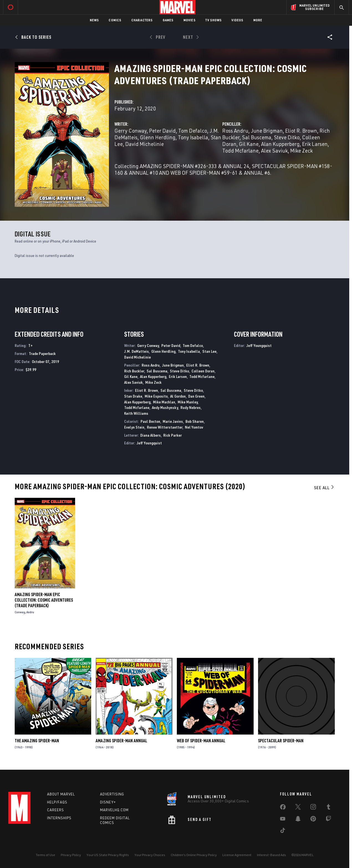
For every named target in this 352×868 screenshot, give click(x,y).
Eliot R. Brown (301, 131)
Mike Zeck (301, 150)
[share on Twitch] (328, 820)
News (94, 20)
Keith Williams (136, 413)
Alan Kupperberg (280, 144)
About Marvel (61, 794)
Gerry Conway (131, 131)
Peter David (162, 131)
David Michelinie (145, 144)
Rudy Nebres (191, 407)
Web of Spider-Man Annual (201, 741)
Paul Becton (150, 421)
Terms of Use (45, 855)
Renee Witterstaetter (165, 427)
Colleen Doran (203, 371)
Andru (30, 612)
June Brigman (267, 131)
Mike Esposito (156, 396)
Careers (56, 810)
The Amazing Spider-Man (37, 741)
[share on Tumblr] (328, 808)
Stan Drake (133, 396)
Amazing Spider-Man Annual (121, 741)
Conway (20, 612)
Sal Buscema (257, 137)
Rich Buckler (134, 371)
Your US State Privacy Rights (108, 855)
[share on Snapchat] (298, 820)
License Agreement (237, 855)
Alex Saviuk (274, 150)
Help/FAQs (57, 802)
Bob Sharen (195, 421)
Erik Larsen (315, 144)
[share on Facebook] (283, 808)
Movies (189, 20)
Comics (115, 20)
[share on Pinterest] (313, 820)
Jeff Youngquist (149, 443)
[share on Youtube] (283, 820)
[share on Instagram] (313, 808)
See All (324, 488)
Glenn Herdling (158, 137)
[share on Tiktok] (283, 831)
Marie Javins (173, 421)
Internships (59, 818)
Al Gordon (178, 396)
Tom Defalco (193, 131)
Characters (142, 20)
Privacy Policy (71, 855)
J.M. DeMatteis (137, 351)
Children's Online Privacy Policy (194, 855)
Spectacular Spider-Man (281, 741)
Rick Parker (173, 435)
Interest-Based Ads (271, 855)
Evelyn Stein (134, 427)
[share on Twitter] (298, 808)
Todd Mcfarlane (240, 150)
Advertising (112, 794)
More (258, 20)
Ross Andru (235, 131)
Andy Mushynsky (165, 407)
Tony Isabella (193, 137)
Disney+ (108, 802)
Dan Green (196, 396)
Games (168, 20)
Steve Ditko (287, 137)
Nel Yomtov (194, 427)
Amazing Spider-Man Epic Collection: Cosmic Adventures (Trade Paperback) (44, 600)
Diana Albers (151, 435)
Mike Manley (188, 402)
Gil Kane (249, 144)
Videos (237, 20)
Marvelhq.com (114, 810)
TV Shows (214, 20)
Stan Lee (209, 351)
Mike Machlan (164, 402)
